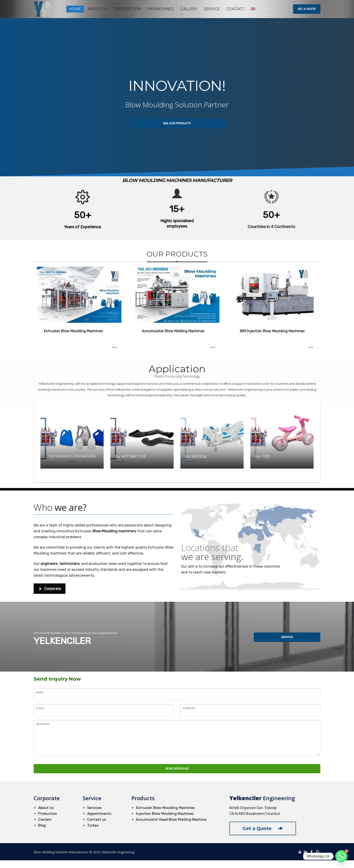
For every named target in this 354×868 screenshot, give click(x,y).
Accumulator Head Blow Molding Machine (171, 820)
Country (189, 708)
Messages (43, 724)
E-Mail (40, 708)
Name (40, 692)
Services (94, 808)
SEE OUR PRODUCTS (177, 123)
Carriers (45, 820)
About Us (46, 808)
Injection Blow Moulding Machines (165, 814)
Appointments (99, 814)
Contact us (97, 820)
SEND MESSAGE (177, 768)
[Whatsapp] (341, 856)
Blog (42, 825)
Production (48, 814)
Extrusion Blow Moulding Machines (165, 808)
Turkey (93, 825)
